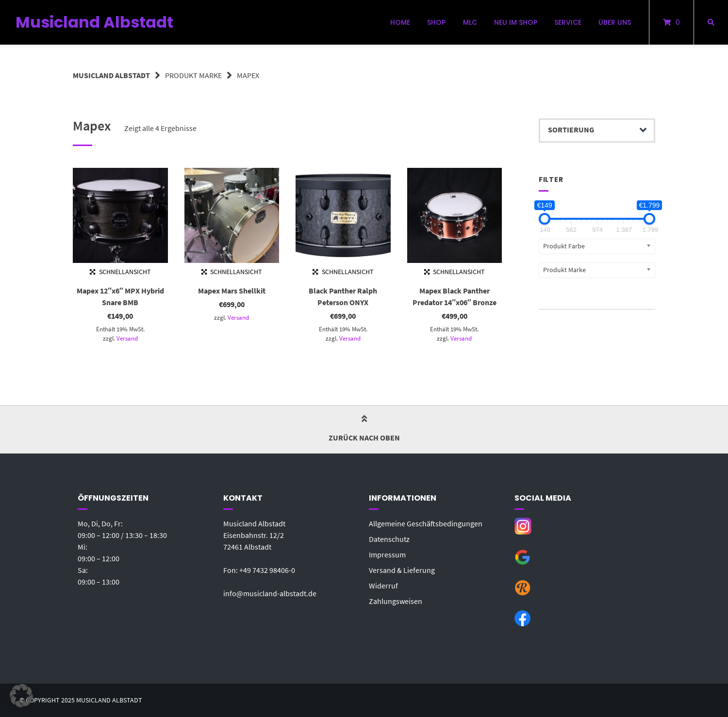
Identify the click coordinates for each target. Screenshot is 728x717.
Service (568, 22)
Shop (436, 22)
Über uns (615, 22)
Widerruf (383, 586)
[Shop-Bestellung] (597, 130)
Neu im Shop (516, 22)
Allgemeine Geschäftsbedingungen (426, 523)
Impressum (387, 554)
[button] (21, 696)
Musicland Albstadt (94, 22)
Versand (127, 338)
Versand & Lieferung (402, 570)
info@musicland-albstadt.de (270, 593)
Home (400, 22)
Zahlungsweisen (396, 601)
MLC (470, 22)
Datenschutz (389, 539)
